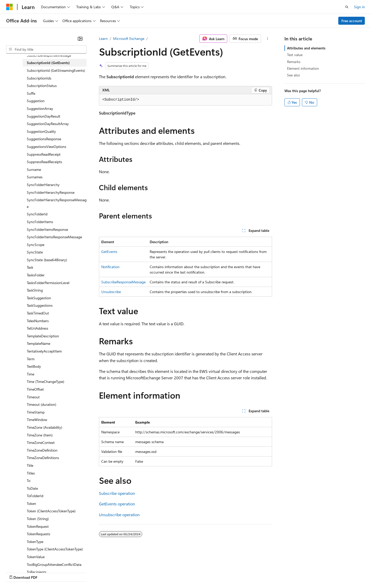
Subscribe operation (117, 493)
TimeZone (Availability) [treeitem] (44, 427)
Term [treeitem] (31, 359)
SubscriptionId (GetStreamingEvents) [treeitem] (56, 70)
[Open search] (347, 7)
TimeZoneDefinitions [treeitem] (43, 458)
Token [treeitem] (31, 503)
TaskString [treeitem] (35, 290)
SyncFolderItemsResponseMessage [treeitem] (54, 237)
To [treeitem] (29, 481)
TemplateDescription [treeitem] (43, 336)
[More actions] (268, 39)
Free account (352, 21)
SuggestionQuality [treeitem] (41, 131)
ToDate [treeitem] (32, 488)
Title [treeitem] (30, 465)
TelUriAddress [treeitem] (37, 328)
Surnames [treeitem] (35, 177)
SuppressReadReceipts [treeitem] (44, 162)
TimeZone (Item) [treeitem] (40, 435)
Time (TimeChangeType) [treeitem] (45, 381)
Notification (110, 267)
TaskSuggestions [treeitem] (40, 305)
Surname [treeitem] (34, 169)
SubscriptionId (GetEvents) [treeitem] (48, 63)
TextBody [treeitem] (34, 366)
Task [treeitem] (30, 267)
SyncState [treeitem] (35, 252)
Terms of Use (188, 572)
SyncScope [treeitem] (36, 245)
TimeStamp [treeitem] (36, 412)
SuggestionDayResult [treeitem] (44, 116)
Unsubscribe (111, 292)
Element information (303, 68)
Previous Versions (47, 572)
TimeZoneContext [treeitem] (41, 442)
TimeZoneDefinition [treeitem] (42, 450)
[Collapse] (80, 39)
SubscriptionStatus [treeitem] (42, 86)
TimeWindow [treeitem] (37, 420)
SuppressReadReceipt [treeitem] (44, 154)
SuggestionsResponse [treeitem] (44, 139)
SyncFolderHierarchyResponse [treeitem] (51, 192)
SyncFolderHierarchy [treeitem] (43, 185)
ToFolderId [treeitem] (35, 496)
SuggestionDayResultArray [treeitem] (48, 124)
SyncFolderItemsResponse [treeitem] (47, 229)
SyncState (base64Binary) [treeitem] (47, 260)
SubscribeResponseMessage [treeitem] (49, 55)
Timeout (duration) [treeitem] (41, 404)
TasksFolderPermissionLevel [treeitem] (48, 283)
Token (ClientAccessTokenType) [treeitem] (51, 511)
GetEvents (109, 252)
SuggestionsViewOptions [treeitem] (47, 147)
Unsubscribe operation (119, 515)
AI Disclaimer (16, 572)
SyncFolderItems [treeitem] (40, 222)
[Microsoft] (10, 7)
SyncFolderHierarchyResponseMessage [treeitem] (57, 203)
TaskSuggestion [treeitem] (39, 298)
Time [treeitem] (31, 374)
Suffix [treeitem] (31, 93)
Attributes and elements (306, 48)
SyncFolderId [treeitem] (37, 214)
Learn (103, 38)
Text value (295, 55)
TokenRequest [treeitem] (38, 526)
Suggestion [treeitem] (36, 101)
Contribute (92, 572)
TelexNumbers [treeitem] (38, 321)
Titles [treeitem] (31, 473)
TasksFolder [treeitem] (36, 275)
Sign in (359, 7)
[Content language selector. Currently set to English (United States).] (30, 560)
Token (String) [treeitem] (38, 519)
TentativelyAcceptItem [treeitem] (44, 351)
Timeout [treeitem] (33, 397)
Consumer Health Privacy (148, 572)
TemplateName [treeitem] (39, 343)
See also (293, 75)
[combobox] (46, 49)
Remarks (294, 62)
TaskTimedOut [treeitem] (38, 313)
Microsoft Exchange (129, 38)
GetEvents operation (117, 504)
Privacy (113, 572)
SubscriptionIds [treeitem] (39, 78)
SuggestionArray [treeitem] (40, 108)
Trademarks (214, 572)
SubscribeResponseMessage (123, 282)
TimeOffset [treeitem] (35, 389)
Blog (70, 572)
